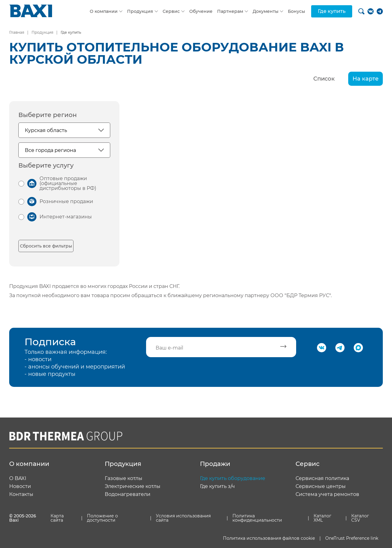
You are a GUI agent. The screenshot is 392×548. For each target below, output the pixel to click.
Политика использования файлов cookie (269, 538)
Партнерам (230, 11)
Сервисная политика (322, 478)
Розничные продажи (66, 201)
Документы (266, 11)
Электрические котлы (133, 486)
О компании (104, 11)
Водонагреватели (128, 494)
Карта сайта (57, 518)
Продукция (140, 11)
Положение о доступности (102, 518)
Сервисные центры (321, 486)
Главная (17, 32)
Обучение (201, 11)
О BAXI (18, 478)
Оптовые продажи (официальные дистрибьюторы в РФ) (68, 183)
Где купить (332, 11)
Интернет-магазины (66, 217)
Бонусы (296, 11)
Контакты (21, 494)
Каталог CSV (360, 518)
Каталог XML (322, 518)
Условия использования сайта (183, 518)
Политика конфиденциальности (257, 518)
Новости (20, 486)
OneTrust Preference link (352, 538)
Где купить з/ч (217, 486)
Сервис (171, 11)
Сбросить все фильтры (46, 246)
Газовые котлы (124, 478)
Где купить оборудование (233, 478)
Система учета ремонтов (327, 494)
